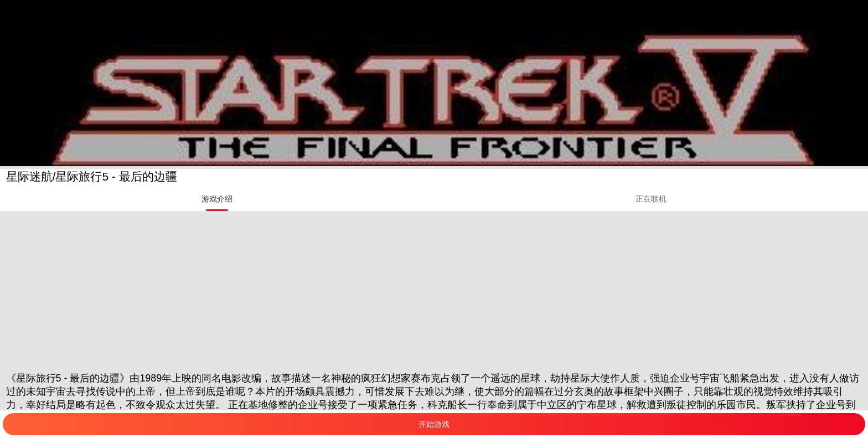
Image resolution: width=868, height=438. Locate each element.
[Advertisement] (332, 288)
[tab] (217, 199)
